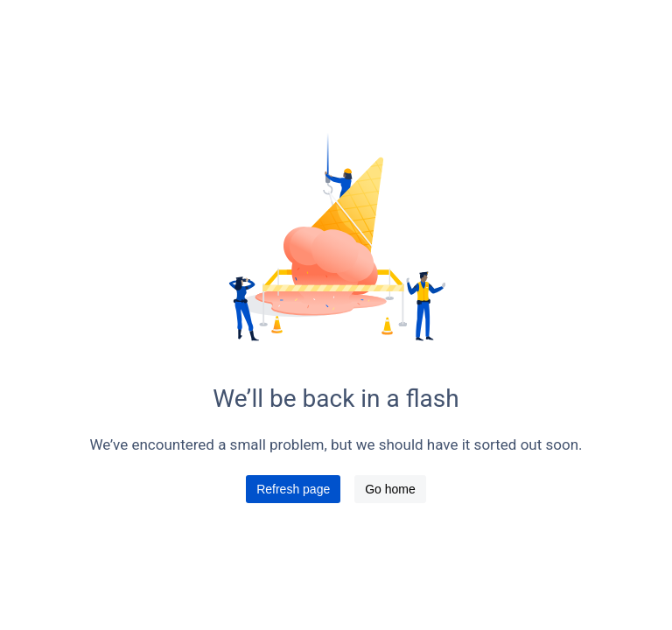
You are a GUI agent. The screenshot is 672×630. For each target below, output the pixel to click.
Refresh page (293, 489)
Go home (390, 489)
